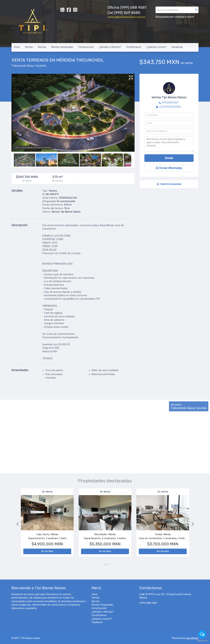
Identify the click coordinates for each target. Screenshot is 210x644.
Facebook (177, 47)
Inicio (17, 47)
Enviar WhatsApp (169, 168)
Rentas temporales (62, 47)
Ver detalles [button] (47, 551)
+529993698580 (170, 107)
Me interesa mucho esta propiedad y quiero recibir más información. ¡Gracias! (169, 144)
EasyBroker (192, 638)
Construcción (86, 47)
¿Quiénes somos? (156, 47)
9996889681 (170, 103)
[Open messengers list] (202, 634)
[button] (16, 524)
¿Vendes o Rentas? (110, 47)
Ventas (29, 47)
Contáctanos (134, 47)
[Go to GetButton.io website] (202, 641)
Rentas (42, 47)
